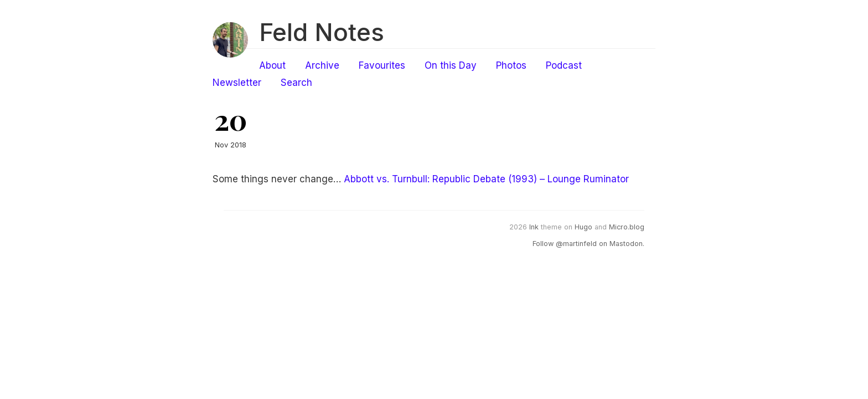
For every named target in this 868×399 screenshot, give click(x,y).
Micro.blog (627, 227)
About (272, 65)
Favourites (382, 65)
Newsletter (237, 83)
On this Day (451, 65)
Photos (511, 65)
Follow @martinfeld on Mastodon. (588, 244)
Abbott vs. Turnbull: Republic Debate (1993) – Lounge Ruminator (486, 179)
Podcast (564, 65)
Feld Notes (322, 32)
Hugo (583, 227)
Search (296, 83)
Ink (534, 227)
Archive (322, 65)
